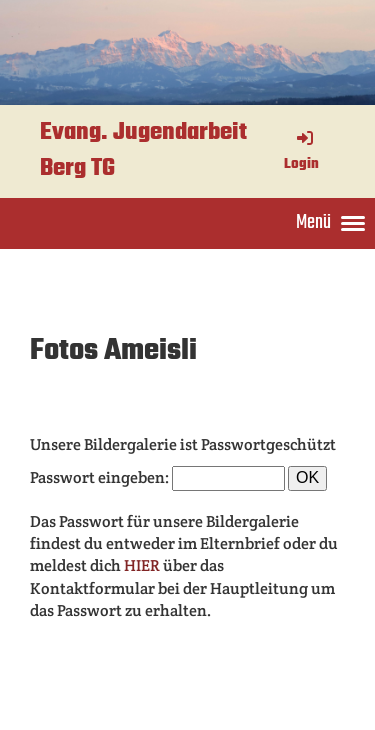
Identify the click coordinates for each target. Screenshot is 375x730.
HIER (143, 565)
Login (301, 152)
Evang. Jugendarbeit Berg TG (143, 151)
